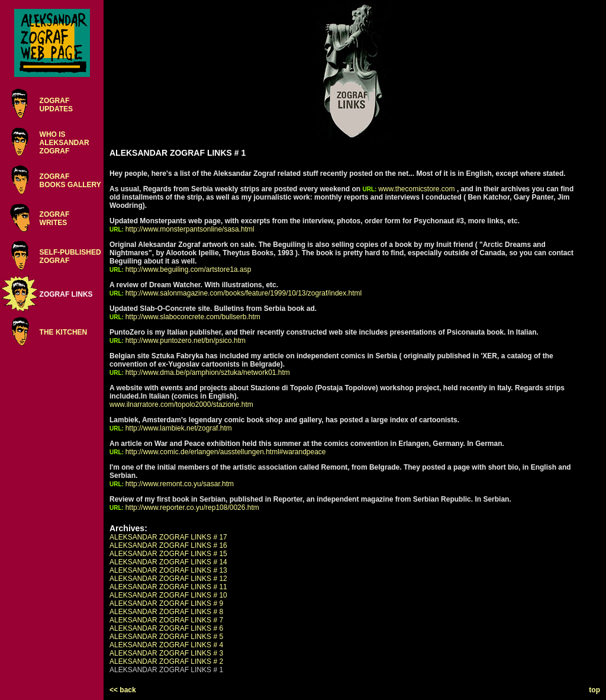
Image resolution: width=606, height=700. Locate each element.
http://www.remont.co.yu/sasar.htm (180, 484)
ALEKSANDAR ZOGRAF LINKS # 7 (166, 620)
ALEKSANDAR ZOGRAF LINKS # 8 (166, 612)
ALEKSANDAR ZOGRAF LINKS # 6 (166, 628)
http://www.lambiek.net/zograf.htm (179, 428)
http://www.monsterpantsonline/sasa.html (190, 229)
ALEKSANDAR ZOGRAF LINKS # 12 (168, 579)
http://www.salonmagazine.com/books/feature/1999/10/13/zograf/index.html (244, 293)
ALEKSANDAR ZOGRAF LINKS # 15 (168, 554)
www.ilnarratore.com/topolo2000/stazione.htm (181, 404)
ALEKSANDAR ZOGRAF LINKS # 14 (168, 562)
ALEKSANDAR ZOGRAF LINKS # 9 (166, 603)
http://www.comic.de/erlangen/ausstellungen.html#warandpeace (226, 452)
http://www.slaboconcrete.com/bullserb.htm (193, 317)
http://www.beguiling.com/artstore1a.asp (188, 269)
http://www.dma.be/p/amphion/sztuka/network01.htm (208, 373)
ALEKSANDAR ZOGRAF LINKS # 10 (168, 595)
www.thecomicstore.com (416, 189)
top (594, 690)
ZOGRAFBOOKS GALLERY (70, 181)
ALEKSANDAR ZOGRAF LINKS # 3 (166, 653)
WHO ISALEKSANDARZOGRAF (65, 143)
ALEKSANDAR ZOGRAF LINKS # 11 (168, 587)
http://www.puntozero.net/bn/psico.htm (186, 341)
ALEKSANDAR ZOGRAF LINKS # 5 (166, 637)
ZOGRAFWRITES (55, 219)
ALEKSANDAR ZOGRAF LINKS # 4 (166, 645)
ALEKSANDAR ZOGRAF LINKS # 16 (168, 545)
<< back (123, 690)
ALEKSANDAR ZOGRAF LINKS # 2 (166, 662)
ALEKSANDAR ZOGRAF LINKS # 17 (168, 537)
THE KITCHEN (64, 332)
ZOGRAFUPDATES (56, 105)
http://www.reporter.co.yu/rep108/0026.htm (192, 508)
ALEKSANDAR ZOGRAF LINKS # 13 (168, 570)
